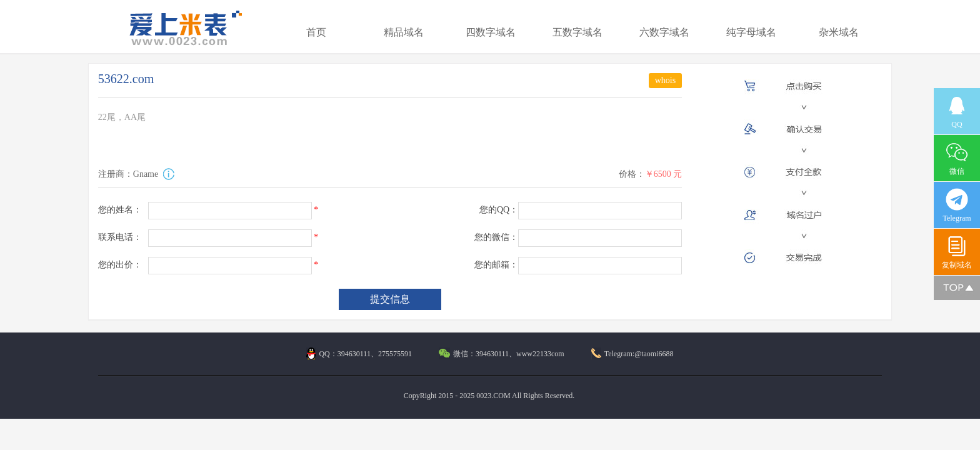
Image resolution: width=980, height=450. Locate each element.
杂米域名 (839, 32)
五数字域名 (577, 32)
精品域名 (404, 32)
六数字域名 (664, 32)
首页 (316, 32)
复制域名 (957, 252)
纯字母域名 (751, 32)
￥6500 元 (664, 174)
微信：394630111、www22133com (502, 354)
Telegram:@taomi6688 (632, 354)
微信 (957, 158)
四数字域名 (491, 32)
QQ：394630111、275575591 (359, 354)
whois (665, 80)
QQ (957, 112)
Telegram (957, 205)
